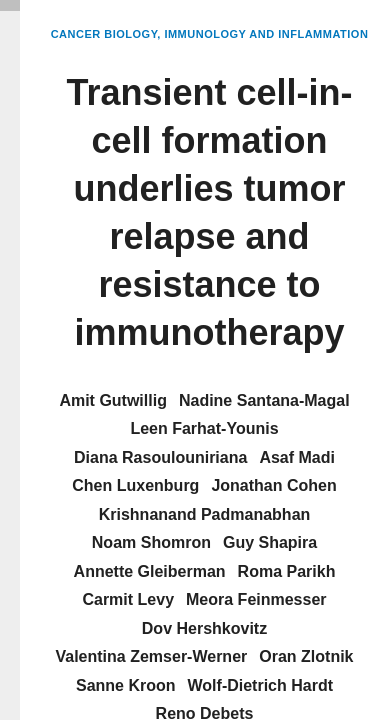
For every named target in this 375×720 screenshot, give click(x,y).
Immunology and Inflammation (266, 34)
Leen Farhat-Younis (204, 428)
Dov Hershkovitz (204, 628)
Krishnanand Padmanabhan (205, 514)
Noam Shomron (151, 542)
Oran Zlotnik (306, 656)
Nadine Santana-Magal (264, 400)
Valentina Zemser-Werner (151, 656)
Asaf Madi (297, 457)
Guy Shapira (270, 542)
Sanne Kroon (126, 685)
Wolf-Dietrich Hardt (260, 685)
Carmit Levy (128, 599)
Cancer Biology (104, 34)
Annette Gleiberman (150, 571)
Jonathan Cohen (273, 485)
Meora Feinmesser (256, 599)
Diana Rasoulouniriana (160, 457)
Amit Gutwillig (113, 400)
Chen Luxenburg (135, 485)
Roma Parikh (287, 571)
